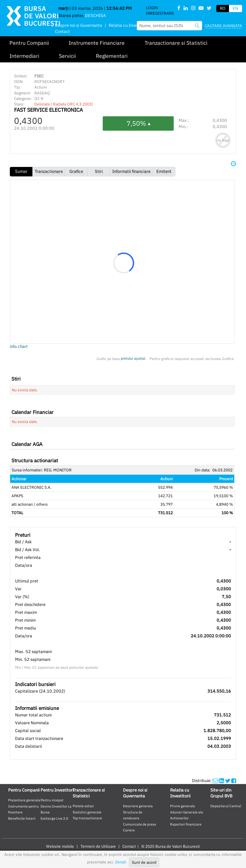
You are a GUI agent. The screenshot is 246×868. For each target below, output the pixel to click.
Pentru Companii (29, 43)
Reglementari (112, 56)
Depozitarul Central (226, 806)
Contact (62, 32)
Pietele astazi (83, 806)
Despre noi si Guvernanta (79, 25)
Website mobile (60, 846)
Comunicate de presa (140, 824)
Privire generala (183, 806)
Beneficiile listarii (22, 818)
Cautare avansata (223, 26)
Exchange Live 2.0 (54, 818)
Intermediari (24, 56)
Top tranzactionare (87, 818)
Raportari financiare (186, 824)
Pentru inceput (52, 800)
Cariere (129, 830)
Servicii (67, 56)
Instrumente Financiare (97, 43)
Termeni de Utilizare (98, 846)
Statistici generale (87, 812)
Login (152, 8)
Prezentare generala (24, 800)
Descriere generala (138, 806)
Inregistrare (160, 13)
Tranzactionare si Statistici (176, 43)
